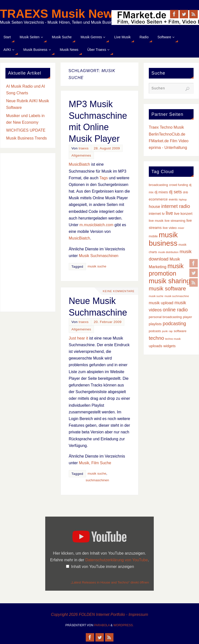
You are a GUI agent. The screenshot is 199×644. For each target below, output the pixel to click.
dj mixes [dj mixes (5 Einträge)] (161, 192)
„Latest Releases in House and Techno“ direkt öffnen (110, 582)
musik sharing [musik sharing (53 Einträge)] (170, 281)
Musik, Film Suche (95, 463)
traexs (84, 148)
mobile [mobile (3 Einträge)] (153, 236)
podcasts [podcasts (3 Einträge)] (155, 331)
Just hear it (78, 338)
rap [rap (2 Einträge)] (171, 331)
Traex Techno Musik (166, 127)
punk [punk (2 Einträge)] (165, 331)
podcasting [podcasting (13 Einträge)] (174, 323)
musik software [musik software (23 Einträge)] (167, 289)
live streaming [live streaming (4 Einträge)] (175, 221)
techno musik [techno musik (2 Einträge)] (173, 339)
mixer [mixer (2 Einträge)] (181, 228)
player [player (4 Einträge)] (188, 317)
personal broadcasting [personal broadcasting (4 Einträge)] (165, 317)
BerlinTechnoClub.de (167, 134)
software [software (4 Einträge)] (180, 331)
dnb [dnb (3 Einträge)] (185, 192)
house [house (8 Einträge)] (155, 207)
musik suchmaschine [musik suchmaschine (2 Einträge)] (177, 296)
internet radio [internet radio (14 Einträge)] (176, 206)
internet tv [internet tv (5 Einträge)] (157, 214)
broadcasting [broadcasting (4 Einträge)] (158, 185)
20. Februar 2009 (108, 322)
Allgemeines (81, 155)
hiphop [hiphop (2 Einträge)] (183, 200)
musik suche (97, 266)
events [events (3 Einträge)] (173, 200)
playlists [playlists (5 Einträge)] (155, 324)
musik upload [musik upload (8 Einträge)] (161, 303)
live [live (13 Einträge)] (169, 213)
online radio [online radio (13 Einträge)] (175, 310)
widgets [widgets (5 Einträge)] (170, 346)
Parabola (102, 625)
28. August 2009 (107, 148)
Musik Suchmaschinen (99, 256)
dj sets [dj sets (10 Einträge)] (175, 192)
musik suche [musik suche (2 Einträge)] (156, 296)
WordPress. (124, 625)
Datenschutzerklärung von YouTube (117, 560)
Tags (104, 178)
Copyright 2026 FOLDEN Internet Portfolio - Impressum (99, 614)
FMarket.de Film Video (169, 141)
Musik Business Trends (27, 138)
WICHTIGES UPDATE (26, 130)
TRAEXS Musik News (60, 14)
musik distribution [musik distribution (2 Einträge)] (168, 252)
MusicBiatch (79, 164)
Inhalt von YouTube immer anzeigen (102, 567)
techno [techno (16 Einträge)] (156, 338)
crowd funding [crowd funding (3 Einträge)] (178, 185)
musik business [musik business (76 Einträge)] (163, 239)
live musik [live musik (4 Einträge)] (156, 221)
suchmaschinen (97, 480)
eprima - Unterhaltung (168, 148)
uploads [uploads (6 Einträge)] (155, 346)
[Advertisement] (28, 232)
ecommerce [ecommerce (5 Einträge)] (158, 199)
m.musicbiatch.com (97, 225)
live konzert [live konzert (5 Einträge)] (183, 214)
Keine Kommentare (118, 291)
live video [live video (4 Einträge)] (170, 228)
